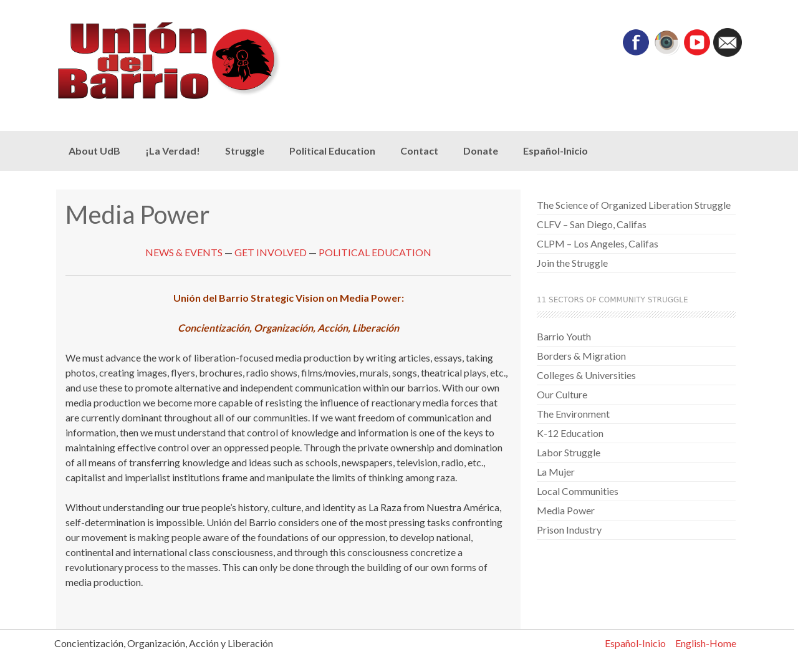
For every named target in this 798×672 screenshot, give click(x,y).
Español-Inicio (555, 151)
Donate (481, 151)
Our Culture (562, 394)
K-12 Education (570, 433)
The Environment (573, 414)
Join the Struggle (572, 263)
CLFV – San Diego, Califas (592, 224)
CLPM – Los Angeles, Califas (598, 243)
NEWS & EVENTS (184, 252)
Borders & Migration (581, 356)
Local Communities (578, 491)
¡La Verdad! (173, 151)
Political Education (332, 151)
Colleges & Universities (586, 375)
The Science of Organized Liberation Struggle (634, 205)
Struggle (245, 151)
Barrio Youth (564, 336)
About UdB (94, 151)
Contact (419, 151)
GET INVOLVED (271, 252)
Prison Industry (569, 530)
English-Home (706, 643)
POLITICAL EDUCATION (375, 252)
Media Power (566, 510)
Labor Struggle (569, 452)
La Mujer (556, 472)
